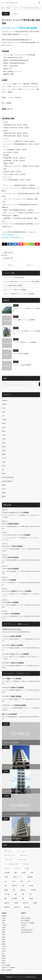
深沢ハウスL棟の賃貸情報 (9, 714)
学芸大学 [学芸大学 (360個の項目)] (14, 886)
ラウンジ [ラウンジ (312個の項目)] (7, 868)
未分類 (4, 447)
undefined (5, 400)
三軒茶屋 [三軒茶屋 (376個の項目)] (7, 873)
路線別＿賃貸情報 (7, 970)
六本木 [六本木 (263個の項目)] (14, 881)
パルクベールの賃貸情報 (9, 580)
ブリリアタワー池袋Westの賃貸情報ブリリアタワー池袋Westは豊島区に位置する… (21, 649)
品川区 (4, 427)
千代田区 (4, 420)
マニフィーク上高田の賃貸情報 (22, 365)
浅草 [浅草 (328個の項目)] (23, 894)
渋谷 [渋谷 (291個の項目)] (30, 894)
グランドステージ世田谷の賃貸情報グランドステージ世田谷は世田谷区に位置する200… (21, 550)
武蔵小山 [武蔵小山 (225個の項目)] (23, 890)
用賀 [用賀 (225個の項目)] (5, 899)
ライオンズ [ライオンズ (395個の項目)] (26, 864)
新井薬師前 (7, 258)
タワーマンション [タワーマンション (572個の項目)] (9, 855)
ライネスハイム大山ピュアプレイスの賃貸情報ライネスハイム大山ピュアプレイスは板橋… (21, 516)
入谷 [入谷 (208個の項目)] (5, 881)
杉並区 (4, 450)
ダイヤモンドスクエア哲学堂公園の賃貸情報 (20, 28)
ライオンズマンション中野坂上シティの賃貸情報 (27, 309)
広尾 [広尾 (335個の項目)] (23, 886)
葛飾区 (4, 493)
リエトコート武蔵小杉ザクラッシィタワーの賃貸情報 (19, 294)
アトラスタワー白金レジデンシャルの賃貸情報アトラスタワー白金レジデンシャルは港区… (21, 658)
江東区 (4, 462)
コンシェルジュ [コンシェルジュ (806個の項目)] (22, 851)
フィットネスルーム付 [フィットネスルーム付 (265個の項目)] (11, 864)
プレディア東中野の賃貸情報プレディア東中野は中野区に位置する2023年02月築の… (21, 561)
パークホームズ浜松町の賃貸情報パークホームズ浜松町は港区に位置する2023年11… (21, 640)
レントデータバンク (9, 3)
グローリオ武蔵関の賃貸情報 (10, 524)
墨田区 (4, 431)
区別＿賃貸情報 (6, 965)
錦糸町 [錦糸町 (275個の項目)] (35, 903)
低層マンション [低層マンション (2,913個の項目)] (18, 877)
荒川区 (4, 489)
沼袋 (12, 258)
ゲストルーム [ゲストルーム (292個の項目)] (8, 851)
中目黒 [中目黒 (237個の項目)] (24, 873)
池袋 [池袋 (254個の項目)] (16, 894)
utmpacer (11, 252)
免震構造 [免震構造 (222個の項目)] (30, 877)
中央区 (4, 408)
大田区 (4, 435)
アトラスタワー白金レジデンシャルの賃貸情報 (15, 654)
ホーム (23, 916)
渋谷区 (4, 466)
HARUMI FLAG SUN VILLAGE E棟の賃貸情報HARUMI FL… (16, 632)
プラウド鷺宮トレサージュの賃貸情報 (24, 320)
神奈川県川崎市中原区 (8, 477)
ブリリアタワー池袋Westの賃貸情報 (12, 645)
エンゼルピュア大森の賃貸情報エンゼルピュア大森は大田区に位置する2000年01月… (21, 617)
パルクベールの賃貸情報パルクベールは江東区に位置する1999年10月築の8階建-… (21, 584)
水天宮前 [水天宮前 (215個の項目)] (33, 890)
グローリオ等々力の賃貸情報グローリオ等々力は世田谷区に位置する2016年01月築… (21, 606)
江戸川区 (4, 458)
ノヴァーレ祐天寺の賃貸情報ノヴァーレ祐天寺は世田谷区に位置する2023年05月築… (21, 572)
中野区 (6, 14)
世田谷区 (4, 404)
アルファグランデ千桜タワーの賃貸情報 (15, 290)
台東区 (4, 424)
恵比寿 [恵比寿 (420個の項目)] (31, 886)
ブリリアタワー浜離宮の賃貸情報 (12, 696)
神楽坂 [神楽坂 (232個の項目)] (31, 899)
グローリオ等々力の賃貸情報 (10, 602)
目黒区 (4, 474)
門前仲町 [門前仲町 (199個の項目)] (7, 907)
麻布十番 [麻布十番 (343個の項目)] (27, 907)
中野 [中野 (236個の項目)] (32, 873)
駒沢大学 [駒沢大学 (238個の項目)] (17, 907)
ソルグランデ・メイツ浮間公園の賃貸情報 (14, 705)
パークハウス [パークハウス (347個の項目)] (8, 860)
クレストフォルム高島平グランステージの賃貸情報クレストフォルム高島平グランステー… (21, 595)
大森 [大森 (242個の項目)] (5, 886)
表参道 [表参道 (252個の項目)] (16, 903)
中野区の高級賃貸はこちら (10, 235)
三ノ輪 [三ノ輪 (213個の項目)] (26, 868)
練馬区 (4, 485)
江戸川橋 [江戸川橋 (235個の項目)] (7, 894)
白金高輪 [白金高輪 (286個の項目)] (14, 899)
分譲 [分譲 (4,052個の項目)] (22, 881)
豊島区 (4, 497)
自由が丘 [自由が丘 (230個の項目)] (7, 903)
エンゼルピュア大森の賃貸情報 (11, 614)
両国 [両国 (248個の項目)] (16, 873)
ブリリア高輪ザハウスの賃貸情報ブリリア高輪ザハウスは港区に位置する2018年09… (21, 682)
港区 (3, 470)
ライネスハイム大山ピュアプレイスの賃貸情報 (15, 513)
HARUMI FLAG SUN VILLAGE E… (12, 629)
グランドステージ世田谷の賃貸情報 (12, 546)
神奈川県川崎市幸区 (7, 481)
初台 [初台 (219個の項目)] (29, 881)
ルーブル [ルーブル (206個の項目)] (17, 868)
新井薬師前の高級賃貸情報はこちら (13, 238)
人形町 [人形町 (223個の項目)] (6, 877)
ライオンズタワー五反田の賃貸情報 (14, 277)
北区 (3, 416)
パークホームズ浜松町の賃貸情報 (12, 636)
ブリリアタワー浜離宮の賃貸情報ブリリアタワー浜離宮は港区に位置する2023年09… (21, 700)
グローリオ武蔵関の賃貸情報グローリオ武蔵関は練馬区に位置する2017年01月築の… (21, 527)
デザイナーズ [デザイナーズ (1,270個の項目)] (24, 855)
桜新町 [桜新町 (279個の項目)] (6, 890)
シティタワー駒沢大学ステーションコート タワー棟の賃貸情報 (21, 282)
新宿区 (4, 443)
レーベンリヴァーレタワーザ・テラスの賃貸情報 (16, 535)
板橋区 (4, 454)
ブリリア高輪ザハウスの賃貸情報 (12, 679)
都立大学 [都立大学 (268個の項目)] (26, 903)
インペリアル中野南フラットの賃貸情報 (25, 342)
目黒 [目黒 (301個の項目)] (23, 899)
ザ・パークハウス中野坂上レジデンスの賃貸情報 (27, 332)
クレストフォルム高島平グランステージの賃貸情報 (17, 591)
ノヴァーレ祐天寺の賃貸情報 (10, 569)
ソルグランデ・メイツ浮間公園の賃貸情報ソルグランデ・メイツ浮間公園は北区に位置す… (21, 709)
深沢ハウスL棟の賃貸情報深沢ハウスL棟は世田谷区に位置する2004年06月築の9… (21, 718)
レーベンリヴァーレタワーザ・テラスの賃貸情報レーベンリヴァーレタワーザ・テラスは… (20, 539)
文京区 (4, 439)
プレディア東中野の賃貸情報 (10, 557)
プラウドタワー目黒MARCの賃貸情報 (13, 663)
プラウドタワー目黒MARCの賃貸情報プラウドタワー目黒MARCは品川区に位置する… (21, 667)
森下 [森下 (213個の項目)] (14, 890)
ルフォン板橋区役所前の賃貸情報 (13, 286)
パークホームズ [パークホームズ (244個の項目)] (22, 860)
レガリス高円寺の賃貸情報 (21, 354)
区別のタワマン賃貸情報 (8, 968)
